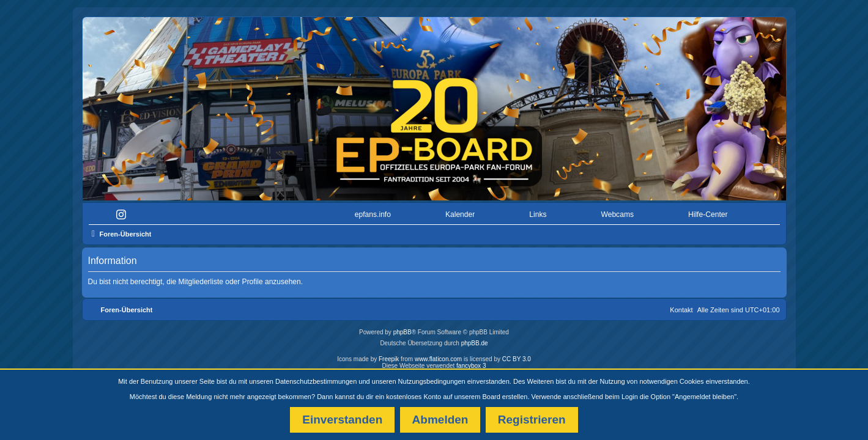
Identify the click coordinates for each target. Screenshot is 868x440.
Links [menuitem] (538, 211)
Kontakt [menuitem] (681, 307)
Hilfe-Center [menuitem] (708, 211)
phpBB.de (475, 340)
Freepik (389, 356)
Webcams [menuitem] (617, 211)
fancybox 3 (471, 363)
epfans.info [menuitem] (373, 211)
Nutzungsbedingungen (432, 381)
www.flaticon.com (438, 356)
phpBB (402, 329)
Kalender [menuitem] (460, 211)
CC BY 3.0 (517, 356)
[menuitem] (124, 212)
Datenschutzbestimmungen (316, 381)
